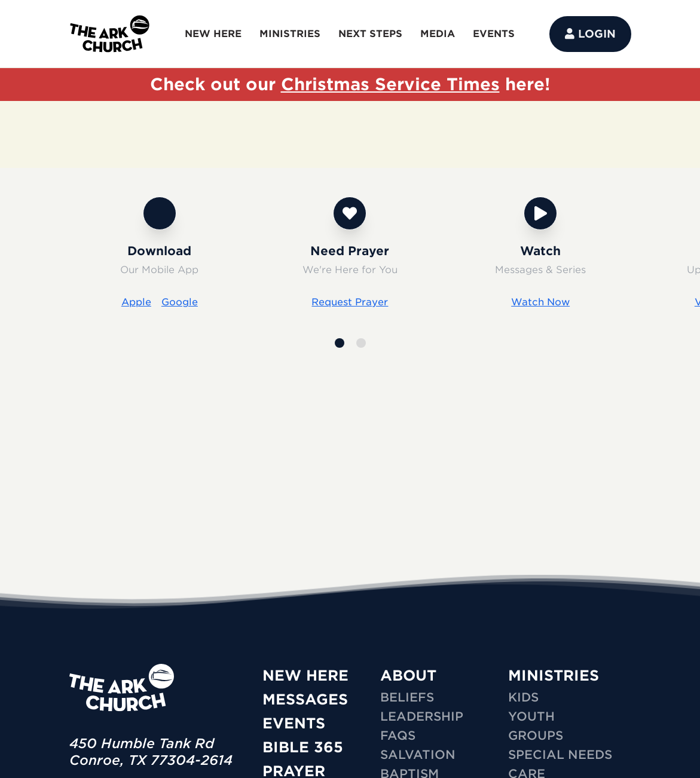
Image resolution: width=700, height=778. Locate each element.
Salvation (418, 755)
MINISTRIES (290, 34)
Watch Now (540, 302)
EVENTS (494, 34)
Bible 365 (303, 747)
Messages (305, 699)
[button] (340, 343)
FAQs (398, 736)
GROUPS (536, 736)
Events (294, 723)
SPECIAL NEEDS (560, 755)
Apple (136, 302)
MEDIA (438, 34)
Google (180, 302)
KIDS (523, 697)
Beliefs (407, 697)
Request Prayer (350, 302)
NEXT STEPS (370, 34)
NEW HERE (213, 34)
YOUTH (531, 716)
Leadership (422, 716)
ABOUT (408, 676)
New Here (305, 676)
